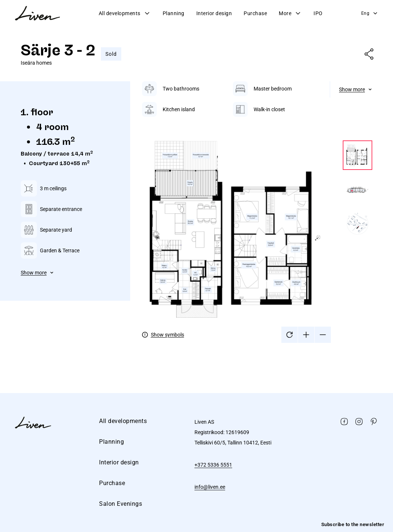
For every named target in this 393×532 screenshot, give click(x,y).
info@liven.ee (210, 487)
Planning (174, 13)
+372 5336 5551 (213, 465)
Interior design (214, 13)
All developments (125, 13)
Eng (370, 13)
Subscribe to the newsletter (353, 524)
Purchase (255, 13)
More (290, 13)
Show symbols (167, 335)
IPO (318, 13)
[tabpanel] (257, 212)
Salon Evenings (121, 504)
